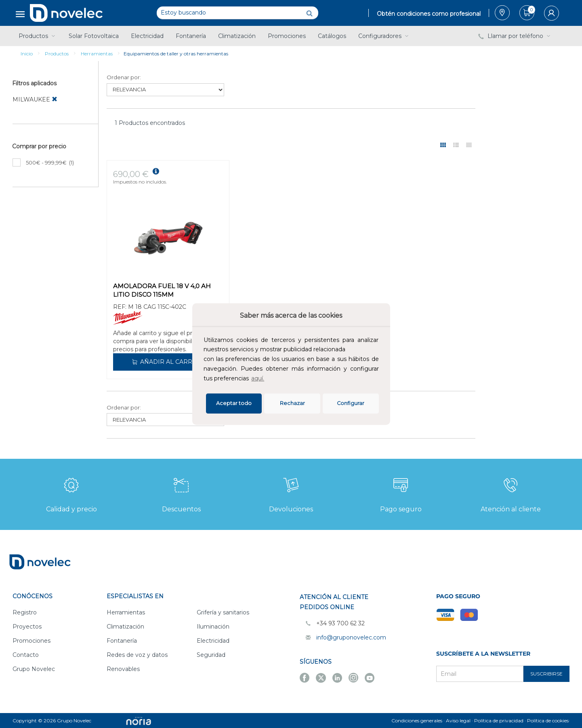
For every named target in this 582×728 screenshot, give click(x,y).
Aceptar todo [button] (234, 403)
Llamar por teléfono (515, 36)
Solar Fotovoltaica (94, 36)
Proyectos (27, 627)
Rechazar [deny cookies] (292, 403)
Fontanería (191, 36)
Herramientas (97, 54)
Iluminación (213, 627)
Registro (25, 612)
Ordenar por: (124, 77)
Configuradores (384, 36)
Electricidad (147, 36)
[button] (268, 379)
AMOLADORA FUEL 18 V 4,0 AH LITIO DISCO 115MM (162, 290)
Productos (38, 36)
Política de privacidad (499, 721)
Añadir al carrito (166, 362)
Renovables (123, 669)
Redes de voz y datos (137, 655)
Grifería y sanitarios (223, 612)
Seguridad (211, 655)
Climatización (237, 36)
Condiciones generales (417, 721)
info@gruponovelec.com (351, 637)
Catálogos (332, 36)
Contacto (26, 655)
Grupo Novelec (34, 669)
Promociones (287, 36)
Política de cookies (548, 721)
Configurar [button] (351, 403)
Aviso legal (458, 721)
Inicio (27, 54)
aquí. (258, 378)
